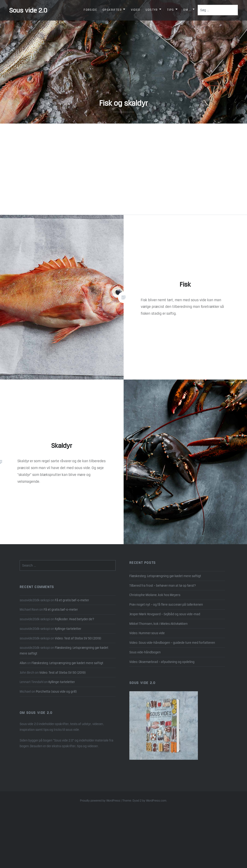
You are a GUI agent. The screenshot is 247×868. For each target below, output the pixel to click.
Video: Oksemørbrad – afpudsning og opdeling (162, 662)
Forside (90, 10)
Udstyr (152, 10)
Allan (23, 663)
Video (135, 10)
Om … (187, 10)
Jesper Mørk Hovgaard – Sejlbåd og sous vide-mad (165, 614)
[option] (123, 62)
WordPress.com (156, 801)
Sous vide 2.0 (28, 10)
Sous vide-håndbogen (145, 652)
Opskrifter (112, 10)
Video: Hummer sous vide (147, 633)
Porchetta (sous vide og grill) (56, 691)
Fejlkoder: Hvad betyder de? (74, 619)
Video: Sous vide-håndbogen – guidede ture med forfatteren (172, 643)
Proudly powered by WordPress (100, 801)
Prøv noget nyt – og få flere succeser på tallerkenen (166, 604)
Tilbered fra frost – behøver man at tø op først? (163, 586)
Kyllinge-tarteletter (68, 629)
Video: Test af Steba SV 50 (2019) (78, 638)
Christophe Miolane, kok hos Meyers (155, 595)
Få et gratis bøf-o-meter (72, 600)
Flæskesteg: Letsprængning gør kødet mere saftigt (165, 576)
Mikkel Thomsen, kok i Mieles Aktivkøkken (158, 624)
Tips (171, 10)
